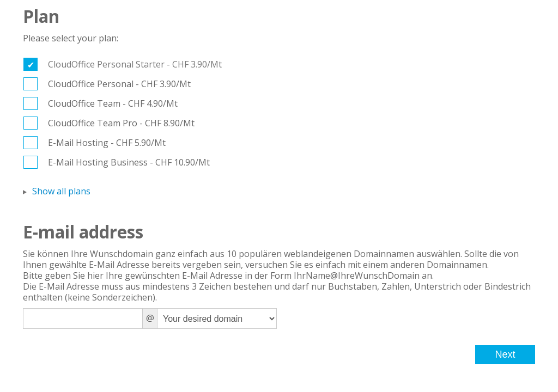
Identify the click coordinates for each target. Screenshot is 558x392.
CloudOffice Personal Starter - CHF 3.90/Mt (135, 64)
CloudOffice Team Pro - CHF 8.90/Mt (121, 123)
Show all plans (61, 191)
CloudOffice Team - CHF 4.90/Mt (113, 103)
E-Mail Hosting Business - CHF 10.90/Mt (129, 162)
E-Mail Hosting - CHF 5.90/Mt (107, 143)
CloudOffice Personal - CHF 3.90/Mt (119, 84)
